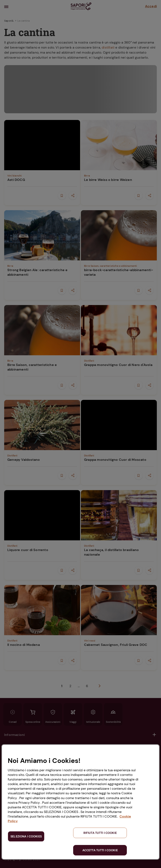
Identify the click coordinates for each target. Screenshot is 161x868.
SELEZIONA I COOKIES (26, 836)
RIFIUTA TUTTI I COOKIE (100, 833)
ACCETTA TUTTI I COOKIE (100, 850)
